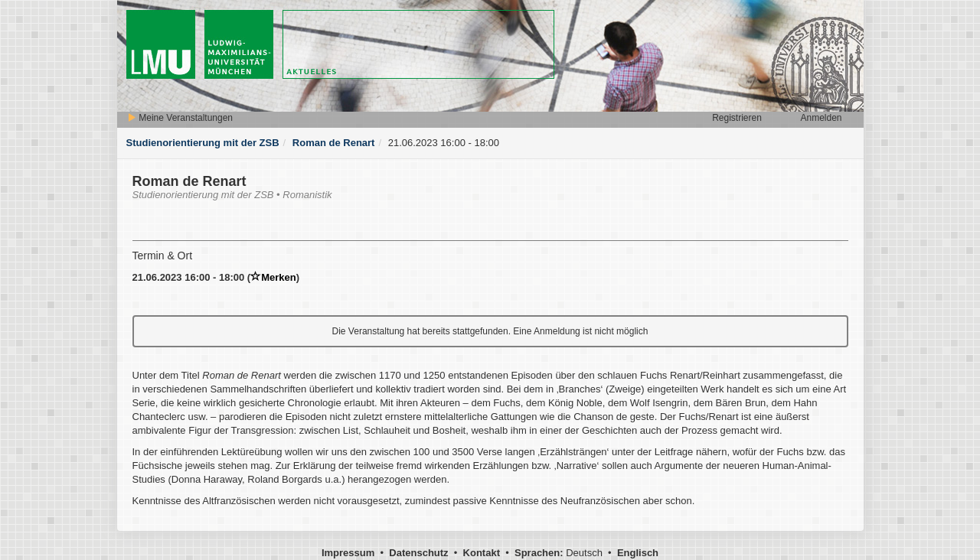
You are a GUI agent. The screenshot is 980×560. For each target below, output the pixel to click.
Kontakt (482, 553)
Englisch (638, 553)
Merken (273, 277)
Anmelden (821, 118)
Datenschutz (418, 553)
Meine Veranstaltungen (180, 118)
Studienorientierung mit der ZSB (203, 143)
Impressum (348, 553)
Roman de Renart (334, 143)
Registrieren (737, 118)
